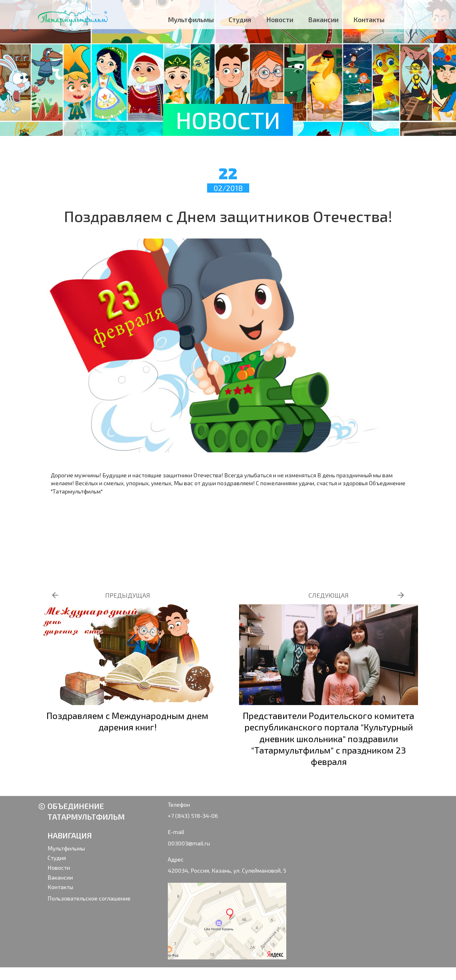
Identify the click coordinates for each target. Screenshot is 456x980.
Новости (280, 19)
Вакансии (323, 19)
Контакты (369, 19)
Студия (240, 19)
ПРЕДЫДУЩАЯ (128, 595)
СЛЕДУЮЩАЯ (329, 595)
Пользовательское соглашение (89, 898)
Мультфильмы (191, 19)
